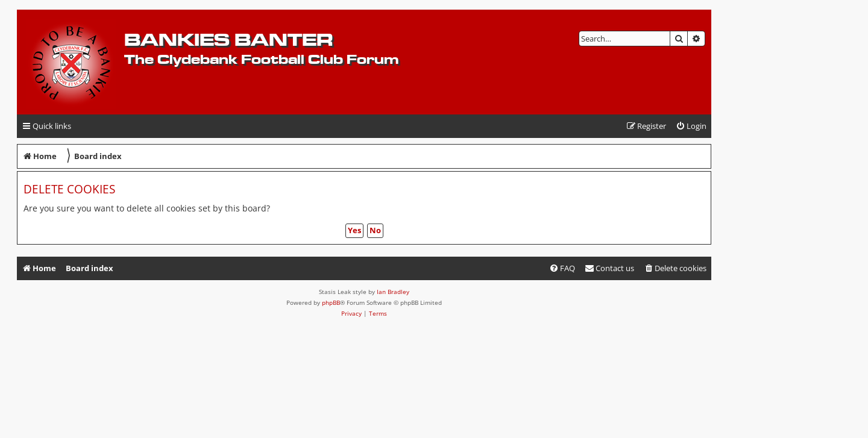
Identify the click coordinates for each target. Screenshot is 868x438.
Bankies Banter (228, 39)
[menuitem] (691, 126)
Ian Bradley (393, 292)
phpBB (331, 302)
